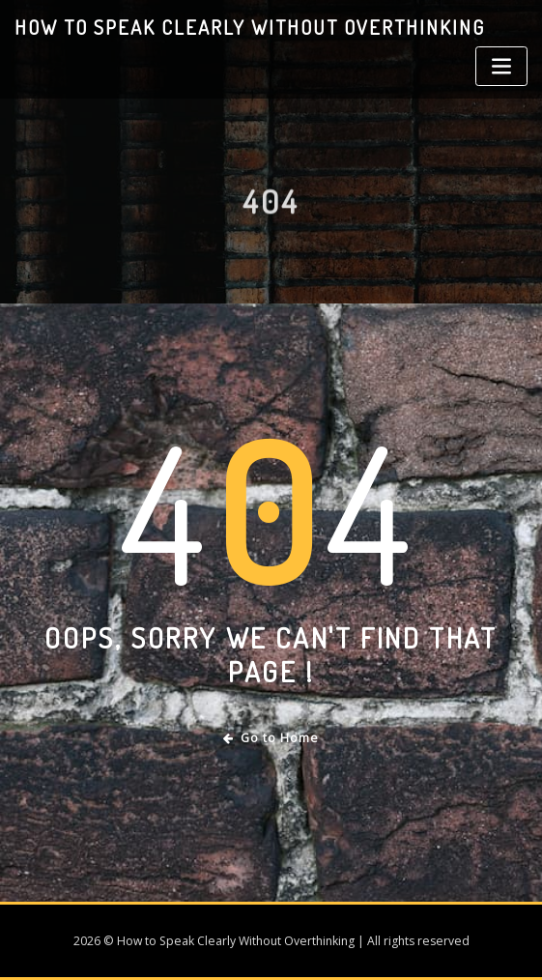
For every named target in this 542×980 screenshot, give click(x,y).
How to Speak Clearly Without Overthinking (250, 27)
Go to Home (271, 738)
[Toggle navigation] (501, 66)
